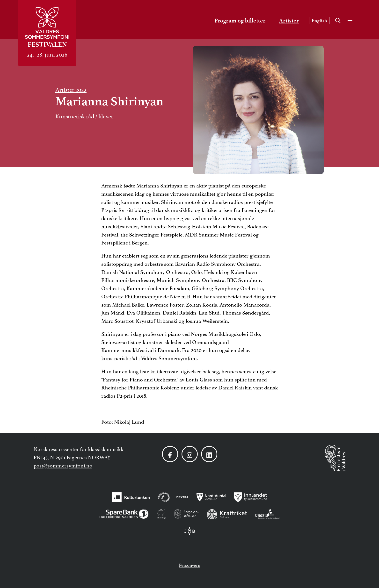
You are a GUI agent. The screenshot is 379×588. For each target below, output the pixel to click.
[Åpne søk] (338, 19)
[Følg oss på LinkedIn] (209, 454)
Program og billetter (240, 21)
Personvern (190, 565)
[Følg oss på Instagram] (190, 454)
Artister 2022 (71, 89)
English (319, 21)
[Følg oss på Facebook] (170, 454)
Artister (289, 21)
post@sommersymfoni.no (63, 465)
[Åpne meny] (349, 21)
